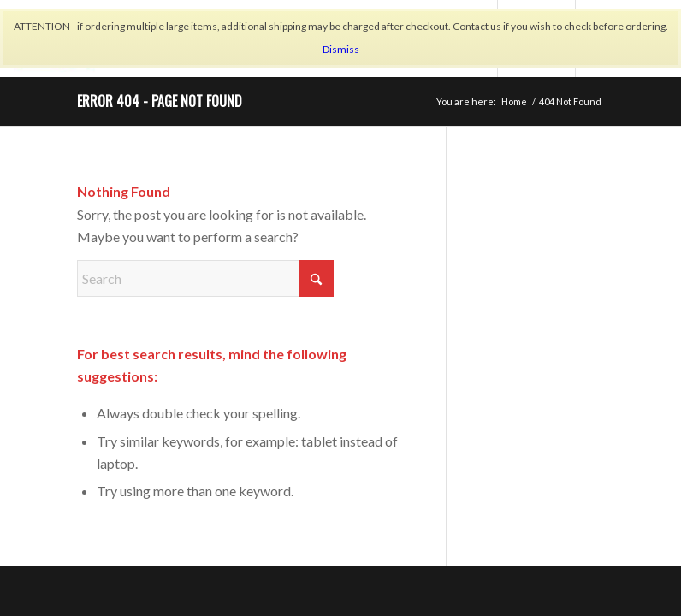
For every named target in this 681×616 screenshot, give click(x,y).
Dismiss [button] (341, 49)
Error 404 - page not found (160, 101)
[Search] (205, 278)
